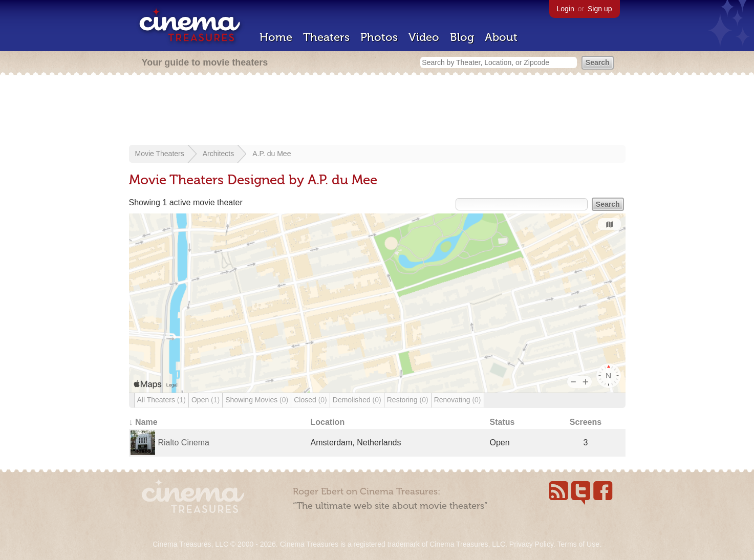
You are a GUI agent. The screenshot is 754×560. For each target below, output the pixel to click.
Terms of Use (578, 544)
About (501, 37)
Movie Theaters (160, 154)
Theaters (326, 37)
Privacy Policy (531, 544)
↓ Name (143, 422)
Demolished (357, 400)
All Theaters (161, 400)
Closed (310, 400)
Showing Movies (257, 400)
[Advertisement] (377, 111)
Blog (462, 37)
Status (502, 422)
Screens (586, 422)
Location (328, 422)
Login (566, 9)
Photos (379, 37)
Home (276, 37)
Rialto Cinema (184, 443)
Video (424, 37)
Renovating (458, 400)
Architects (218, 154)
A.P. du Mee (272, 154)
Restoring (408, 400)
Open (206, 400)
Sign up (600, 9)
